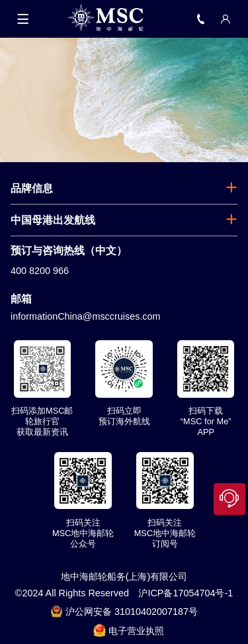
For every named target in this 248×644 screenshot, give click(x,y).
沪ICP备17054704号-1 (186, 593)
